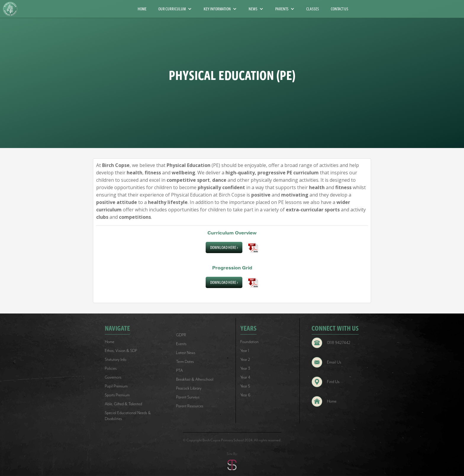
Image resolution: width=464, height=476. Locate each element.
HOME (142, 9)
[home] (12, 9)
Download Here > (224, 247)
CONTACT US (340, 9)
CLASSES (313, 9)
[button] (175, 9)
